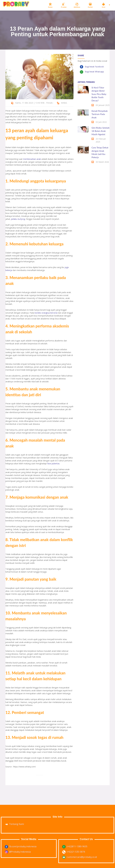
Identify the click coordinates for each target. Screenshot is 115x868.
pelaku (18, 219)
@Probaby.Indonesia (20, 852)
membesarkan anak (32, 159)
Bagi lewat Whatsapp (94, 72)
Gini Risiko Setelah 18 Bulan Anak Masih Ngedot (101, 131)
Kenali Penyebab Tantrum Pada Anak (100, 114)
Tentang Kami (17, 824)
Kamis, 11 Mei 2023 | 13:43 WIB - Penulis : (34, 103)
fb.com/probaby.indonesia (23, 846)
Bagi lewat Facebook (94, 67)
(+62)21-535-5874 (76, 852)
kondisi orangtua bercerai (46, 313)
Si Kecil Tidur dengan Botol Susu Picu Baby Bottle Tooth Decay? (99, 94)
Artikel (64, 103)
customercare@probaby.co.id (82, 857)
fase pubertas (53, 464)
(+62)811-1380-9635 (77, 846)
